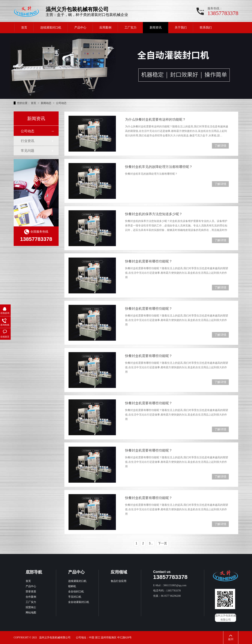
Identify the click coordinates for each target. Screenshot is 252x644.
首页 (24, 27)
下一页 (163, 543)
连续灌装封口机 (51, 27)
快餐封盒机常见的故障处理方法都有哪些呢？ (159, 167)
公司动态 (61, 103)
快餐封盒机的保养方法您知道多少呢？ (154, 214)
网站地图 (31, 613)
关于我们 (181, 27)
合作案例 (31, 597)
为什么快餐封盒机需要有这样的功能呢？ (155, 119)
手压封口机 (75, 597)
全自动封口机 (76, 592)
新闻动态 (46, 103)
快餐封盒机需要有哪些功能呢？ (149, 261)
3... (151, 543)
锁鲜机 (72, 586)
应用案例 (105, 27)
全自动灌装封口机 (79, 602)
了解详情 (220, 146)
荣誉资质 (31, 592)
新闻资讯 (156, 27)
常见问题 (28, 151)
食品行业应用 (119, 581)
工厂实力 (130, 27)
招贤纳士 (31, 607)
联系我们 (206, 27)
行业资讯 (28, 141)
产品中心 (80, 27)
